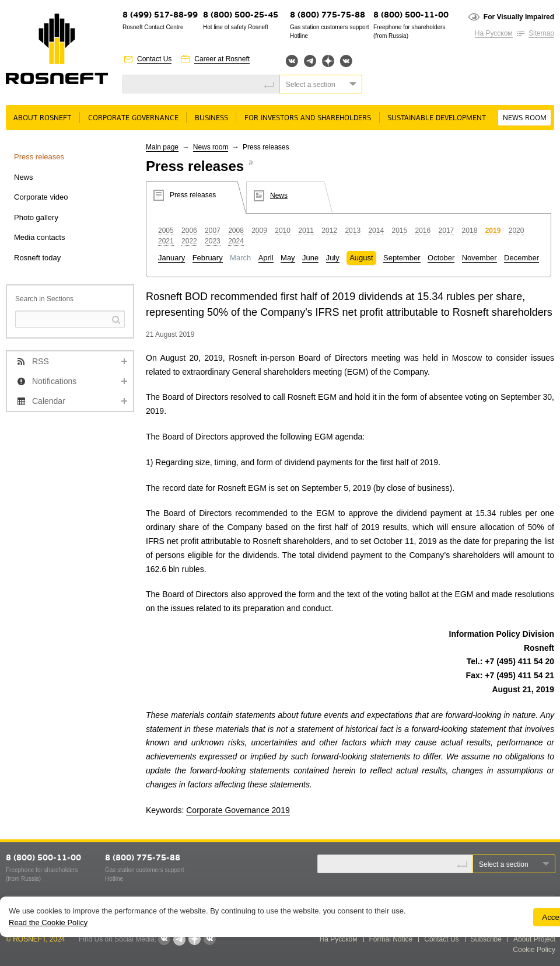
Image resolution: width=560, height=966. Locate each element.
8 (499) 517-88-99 (160, 15)
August (361, 258)
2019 (493, 231)
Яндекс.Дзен (328, 61)
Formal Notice (391, 939)
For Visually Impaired (519, 17)
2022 (189, 241)
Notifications (54, 381)
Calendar (49, 401)
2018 (470, 231)
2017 (447, 231)
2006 (189, 231)
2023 (213, 241)
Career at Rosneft (222, 59)
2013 (353, 231)
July (333, 258)
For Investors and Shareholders (308, 118)
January (171, 258)
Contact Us (154, 59)
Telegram (310, 61)
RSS (41, 361)
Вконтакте (292, 61)
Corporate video (41, 197)
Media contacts (39, 237)
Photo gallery (36, 217)
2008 (236, 231)
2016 (423, 231)
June (310, 258)
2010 (283, 231)
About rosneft (42, 118)
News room (525, 118)
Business (211, 118)
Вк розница (346, 62)
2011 (306, 231)
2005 (166, 231)
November (480, 258)
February (208, 258)
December (521, 258)
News (24, 177)
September (402, 258)
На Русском (494, 33)
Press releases (39, 157)
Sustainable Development (437, 118)
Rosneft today (37, 258)
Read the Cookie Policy (48, 923)
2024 (236, 241)
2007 (213, 231)
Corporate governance (133, 118)
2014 (376, 231)
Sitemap (541, 33)
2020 (517, 231)
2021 (166, 241)
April (266, 258)
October (441, 258)
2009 (259, 231)
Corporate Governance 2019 (238, 810)
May (288, 258)
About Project (534, 939)
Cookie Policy (534, 950)
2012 (329, 231)
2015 (399, 231)
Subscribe (486, 939)
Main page (162, 147)
